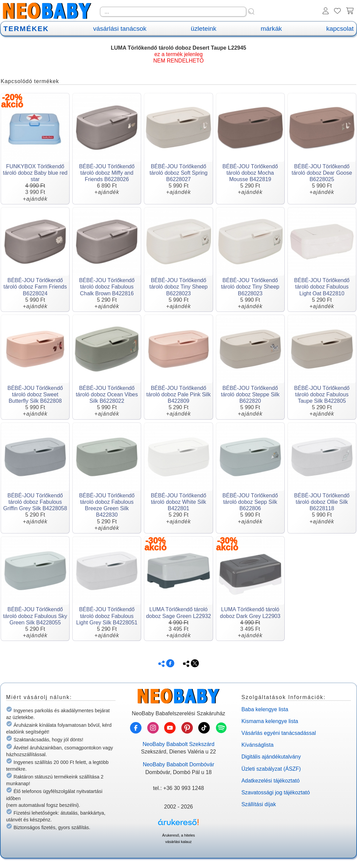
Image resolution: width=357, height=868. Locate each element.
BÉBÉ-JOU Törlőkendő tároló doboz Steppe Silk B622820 (250, 394)
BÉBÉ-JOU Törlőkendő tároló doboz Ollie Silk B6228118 (322, 502)
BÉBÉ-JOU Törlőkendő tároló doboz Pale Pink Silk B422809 (178, 394)
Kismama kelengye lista (270, 721)
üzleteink (204, 29)
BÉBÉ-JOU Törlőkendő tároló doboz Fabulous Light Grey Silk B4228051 (107, 616)
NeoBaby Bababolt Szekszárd (178, 744)
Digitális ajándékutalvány (271, 757)
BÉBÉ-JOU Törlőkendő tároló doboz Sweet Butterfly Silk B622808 (35, 394)
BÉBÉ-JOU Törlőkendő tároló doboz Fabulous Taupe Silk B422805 (322, 394)
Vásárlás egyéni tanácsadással (279, 733)
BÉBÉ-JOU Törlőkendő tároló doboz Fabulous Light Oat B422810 (322, 287)
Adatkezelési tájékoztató (271, 781)
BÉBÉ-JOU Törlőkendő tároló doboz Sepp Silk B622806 (250, 502)
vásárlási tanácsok (120, 29)
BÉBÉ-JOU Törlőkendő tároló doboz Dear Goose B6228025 (322, 173)
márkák (271, 29)
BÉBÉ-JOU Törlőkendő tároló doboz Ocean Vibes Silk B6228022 (107, 394)
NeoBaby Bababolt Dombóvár (179, 764)
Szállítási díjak (259, 804)
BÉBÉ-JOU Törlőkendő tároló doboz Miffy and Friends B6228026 (107, 173)
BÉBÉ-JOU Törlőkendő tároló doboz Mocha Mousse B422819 (250, 173)
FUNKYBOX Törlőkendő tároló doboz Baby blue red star (35, 173)
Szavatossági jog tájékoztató (276, 792)
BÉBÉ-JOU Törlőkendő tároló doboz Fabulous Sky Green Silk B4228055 (35, 616)
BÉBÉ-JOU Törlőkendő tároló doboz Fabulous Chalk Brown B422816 (107, 287)
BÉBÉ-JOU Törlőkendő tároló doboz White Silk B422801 (178, 502)
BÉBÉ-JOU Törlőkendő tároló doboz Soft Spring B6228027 (179, 173)
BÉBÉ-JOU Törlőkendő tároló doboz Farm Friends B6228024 (35, 287)
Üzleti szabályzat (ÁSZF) (271, 769)
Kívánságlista (258, 745)
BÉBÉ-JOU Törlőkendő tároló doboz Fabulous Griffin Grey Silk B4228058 (35, 502)
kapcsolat (340, 29)
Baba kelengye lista (265, 709)
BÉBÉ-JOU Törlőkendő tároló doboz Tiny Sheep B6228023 (178, 287)
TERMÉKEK (26, 29)
